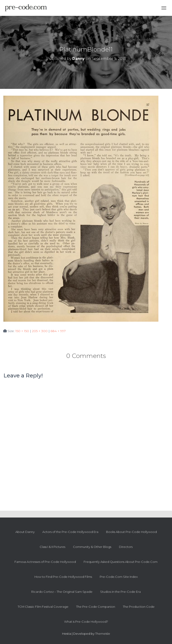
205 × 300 (40, 331)
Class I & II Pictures (52, 547)
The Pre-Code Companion (96, 607)
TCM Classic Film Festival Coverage (43, 607)
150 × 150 (22, 331)
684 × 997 (58, 331)
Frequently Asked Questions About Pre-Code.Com (121, 562)
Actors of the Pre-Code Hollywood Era (70, 532)
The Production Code (139, 607)
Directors (126, 547)
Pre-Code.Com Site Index (119, 577)
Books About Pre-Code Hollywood (131, 532)
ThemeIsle (103, 634)
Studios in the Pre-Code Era (120, 592)
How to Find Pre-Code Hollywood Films (63, 577)
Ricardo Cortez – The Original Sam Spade (62, 592)
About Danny (25, 532)
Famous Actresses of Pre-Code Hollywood (45, 562)
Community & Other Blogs (92, 547)
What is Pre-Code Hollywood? (86, 622)
